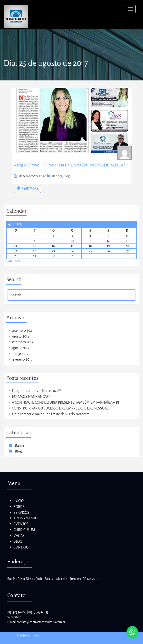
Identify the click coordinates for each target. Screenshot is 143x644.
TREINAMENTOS (27, 518)
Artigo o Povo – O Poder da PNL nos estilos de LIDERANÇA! (69, 165)
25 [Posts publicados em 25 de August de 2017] (90, 251)
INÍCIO (19, 501)
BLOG (18, 541)
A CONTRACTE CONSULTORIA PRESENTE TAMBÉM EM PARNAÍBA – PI (65, 402)
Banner (57, 176)
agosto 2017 (20, 348)
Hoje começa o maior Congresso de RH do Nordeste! (51, 414)
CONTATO (21, 547)
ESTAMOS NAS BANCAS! (31, 397)
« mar (10, 261)
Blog (67, 176)
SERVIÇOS (21, 513)
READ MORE (30, 189)
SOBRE (19, 507)
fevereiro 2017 (22, 359)
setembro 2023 (23, 331)
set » (18, 261)
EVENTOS (21, 524)
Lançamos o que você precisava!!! (37, 391)
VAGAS (19, 536)
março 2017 (20, 354)
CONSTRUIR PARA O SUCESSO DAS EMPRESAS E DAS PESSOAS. (61, 408)
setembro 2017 (22, 342)
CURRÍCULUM (24, 530)
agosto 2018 (20, 336)
